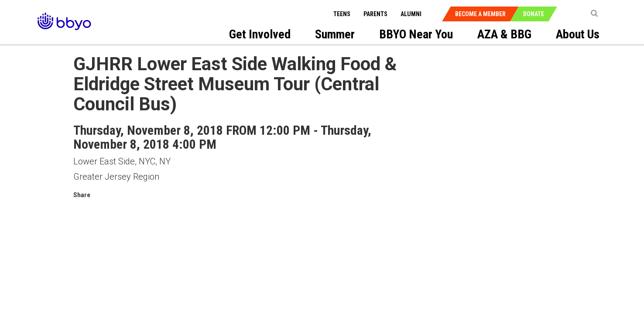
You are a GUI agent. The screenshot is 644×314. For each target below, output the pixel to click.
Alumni (411, 14)
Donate (534, 14)
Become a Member (480, 14)
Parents (375, 14)
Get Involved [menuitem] (260, 34)
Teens (342, 14)
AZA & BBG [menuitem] (504, 34)
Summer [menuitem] (335, 34)
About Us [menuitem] (578, 34)
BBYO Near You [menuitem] (416, 34)
